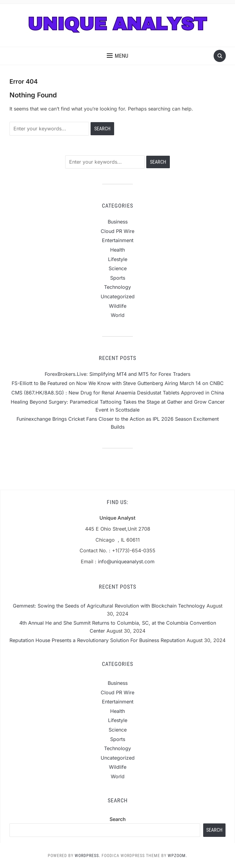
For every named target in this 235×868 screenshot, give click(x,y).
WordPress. (88, 855)
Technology (117, 287)
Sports (118, 278)
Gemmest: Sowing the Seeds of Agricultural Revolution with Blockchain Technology (109, 606)
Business (118, 222)
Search (118, 819)
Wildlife (118, 306)
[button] (117, 56)
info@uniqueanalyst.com (126, 561)
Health (117, 250)
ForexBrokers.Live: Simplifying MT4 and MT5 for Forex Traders (117, 374)
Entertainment (118, 240)
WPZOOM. (177, 855)
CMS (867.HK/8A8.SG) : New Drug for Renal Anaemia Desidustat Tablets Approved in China (118, 393)
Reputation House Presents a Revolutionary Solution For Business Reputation (97, 640)
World (118, 315)
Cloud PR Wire (117, 231)
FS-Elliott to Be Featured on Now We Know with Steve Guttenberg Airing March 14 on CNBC (118, 383)
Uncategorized (118, 296)
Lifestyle (118, 259)
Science (118, 268)
